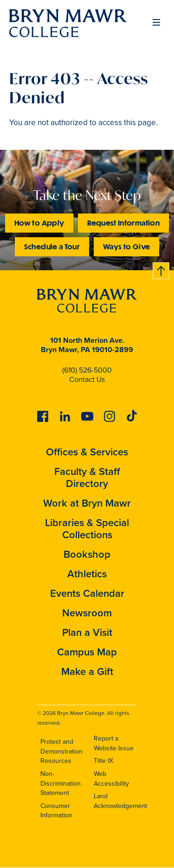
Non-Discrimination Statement (61, 783)
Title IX (103, 761)
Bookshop (87, 554)
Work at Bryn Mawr (87, 503)
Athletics (87, 574)
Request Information (123, 223)
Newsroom (87, 613)
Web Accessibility (111, 779)
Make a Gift (87, 671)
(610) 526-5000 (87, 370)
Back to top (161, 269)
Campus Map (87, 652)
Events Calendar (87, 593)
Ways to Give (126, 246)
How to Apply (39, 223)
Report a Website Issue (114, 743)
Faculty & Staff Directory (87, 477)
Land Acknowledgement (120, 801)
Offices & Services (87, 452)
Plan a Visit (87, 632)
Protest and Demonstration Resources (61, 751)
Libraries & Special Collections (87, 529)
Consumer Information (56, 811)
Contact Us (87, 379)
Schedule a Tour (52, 246)
